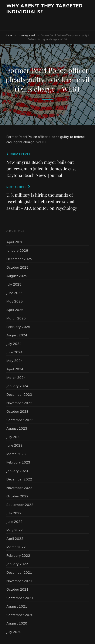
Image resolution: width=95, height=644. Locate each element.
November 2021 (19, 581)
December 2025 (19, 259)
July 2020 (14, 632)
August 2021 (17, 606)
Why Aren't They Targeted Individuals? (45, 9)
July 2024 (14, 344)
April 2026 (15, 242)
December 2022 (19, 479)
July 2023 (14, 437)
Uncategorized (26, 35)
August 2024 (17, 335)
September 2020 (20, 615)
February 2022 (18, 555)
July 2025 (14, 284)
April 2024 (15, 369)
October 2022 (17, 496)
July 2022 (14, 513)
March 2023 (16, 454)
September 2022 (20, 505)
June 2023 (14, 445)
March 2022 (16, 547)
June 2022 (14, 522)
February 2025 (18, 327)
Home (8, 35)
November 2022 (19, 488)
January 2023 (17, 471)
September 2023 (20, 420)
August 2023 (17, 428)
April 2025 (15, 310)
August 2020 (17, 623)
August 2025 (17, 276)
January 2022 (17, 564)
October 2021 (17, 589)
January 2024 (17, 386)
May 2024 (15, 361)
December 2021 (19, 572)
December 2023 (19, 394)
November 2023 (19, 403)
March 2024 (16, 378)
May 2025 (15, 301)
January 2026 (17, 250)
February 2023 (18, 462)
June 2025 (14, 293)
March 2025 (16, 318)
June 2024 (14, 352)
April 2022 (15, 539)
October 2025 (17, 267)
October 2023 (17, 411)
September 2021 (20, 598)
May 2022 (15, 530)
